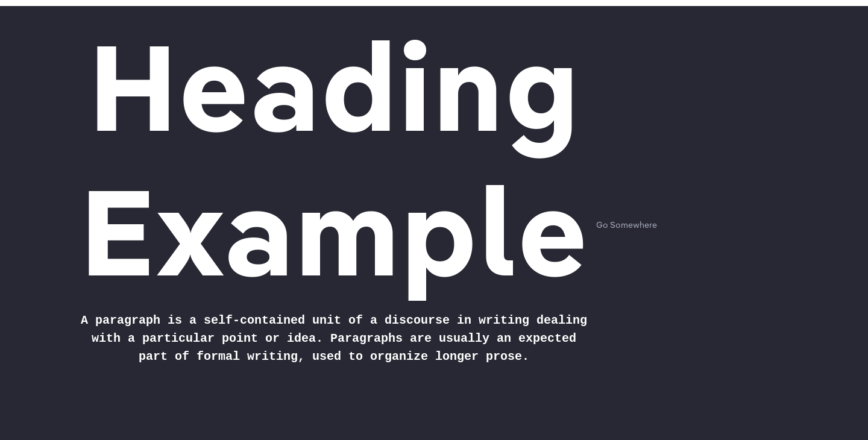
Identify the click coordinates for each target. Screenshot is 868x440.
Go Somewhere (627, 225)
